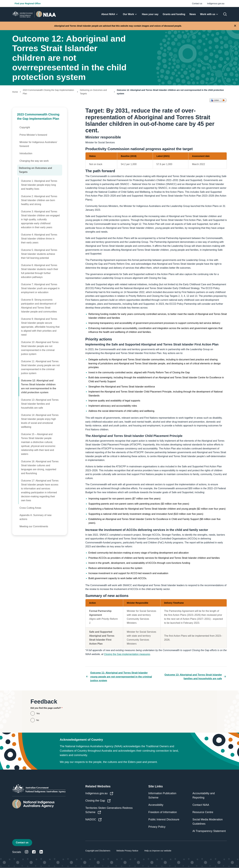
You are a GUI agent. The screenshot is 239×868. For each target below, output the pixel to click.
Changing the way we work (34, 161)
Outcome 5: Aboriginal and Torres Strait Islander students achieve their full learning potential (39, 254)
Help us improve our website (158, 851)
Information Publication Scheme (162, 795)
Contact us (197, 3)
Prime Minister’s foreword (33, 135)
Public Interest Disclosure (164, 819)
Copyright (25, 127)
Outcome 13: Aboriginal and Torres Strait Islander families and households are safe (40, 404)
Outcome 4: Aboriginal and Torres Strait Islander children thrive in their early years (39, 239)
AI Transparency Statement (209, 831)
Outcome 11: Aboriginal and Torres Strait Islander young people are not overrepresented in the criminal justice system (40, 367)
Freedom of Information (163, 812)
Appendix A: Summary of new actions (36, 517)
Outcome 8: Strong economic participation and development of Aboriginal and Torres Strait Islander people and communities (39, 306)
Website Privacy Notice (127, 851)
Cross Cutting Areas (30, 508)
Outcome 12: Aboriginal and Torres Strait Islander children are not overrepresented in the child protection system (39, 386)
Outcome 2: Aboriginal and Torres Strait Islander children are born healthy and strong (39, 200)
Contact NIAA (201, 805)
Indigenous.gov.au (216, 3)
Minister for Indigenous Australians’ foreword (38, 144)
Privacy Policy (157, 827)
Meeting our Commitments (34, 526)
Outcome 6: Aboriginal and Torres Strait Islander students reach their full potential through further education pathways (40, 271)
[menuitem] (110, 14)
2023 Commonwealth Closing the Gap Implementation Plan (48, 92)
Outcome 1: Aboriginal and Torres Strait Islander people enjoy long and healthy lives (39, 185)
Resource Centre (203, 812)
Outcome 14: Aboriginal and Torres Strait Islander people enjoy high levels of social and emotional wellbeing (40, 421)
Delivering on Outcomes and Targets (93, 92)
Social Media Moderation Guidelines (208, 822)
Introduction (26, 153)
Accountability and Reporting (204, 795)
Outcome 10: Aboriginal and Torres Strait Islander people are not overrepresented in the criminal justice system (40, 348)
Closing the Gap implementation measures (127, 654)
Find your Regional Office (28, 3)
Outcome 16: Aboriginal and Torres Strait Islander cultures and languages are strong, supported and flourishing (40, 467)
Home (15, 92)
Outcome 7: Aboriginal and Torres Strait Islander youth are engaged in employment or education (40, 288)
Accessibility (156, 805)
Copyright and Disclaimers (98, 851)
